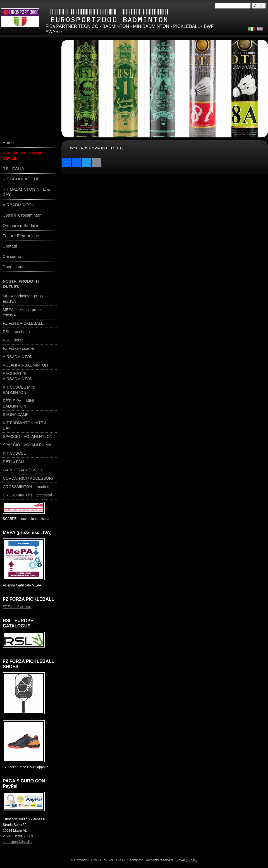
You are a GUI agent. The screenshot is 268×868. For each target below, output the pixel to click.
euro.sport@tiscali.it (18, 842)
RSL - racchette (16, 332)
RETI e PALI (14, 462)
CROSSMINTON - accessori (27, 495)
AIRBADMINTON (19, 205)
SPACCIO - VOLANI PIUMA (27, 445)
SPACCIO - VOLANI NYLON (28, 437)
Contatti (10, 246)
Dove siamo (14, 267)
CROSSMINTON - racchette (27, 487)
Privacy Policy (187, 860)
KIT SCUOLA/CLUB (21, 179)
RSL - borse (13, 340)
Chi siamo (12, 256)
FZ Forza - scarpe (18, 348)
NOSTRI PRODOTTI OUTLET (22, 156)
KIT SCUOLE (14, 453)
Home (73, 148)
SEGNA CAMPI (16, 414)
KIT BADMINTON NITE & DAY (26, 192)
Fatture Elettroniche (21, 236)
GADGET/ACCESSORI (23, 470)
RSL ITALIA (13, 168)
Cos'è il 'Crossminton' (22, 215)
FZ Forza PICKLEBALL (23, 323)
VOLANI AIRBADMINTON (25, 365)
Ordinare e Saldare (20, 225)
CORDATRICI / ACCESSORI (28, 478)
